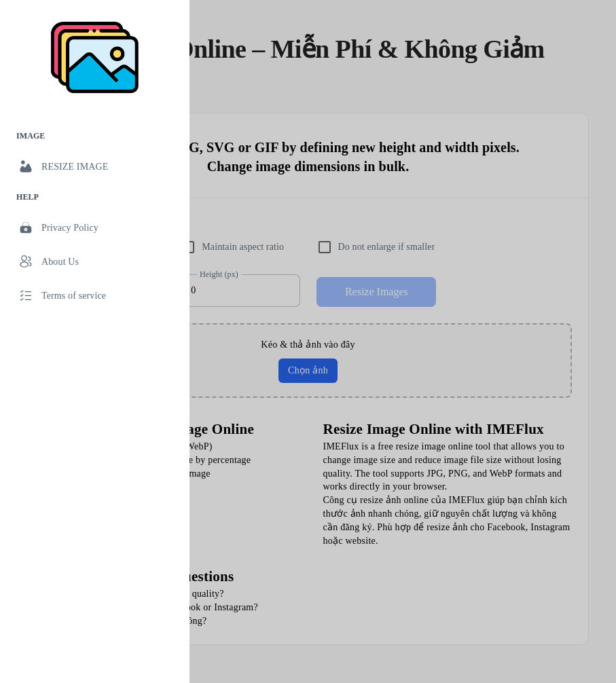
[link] (95, 166)
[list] (95, 218)
